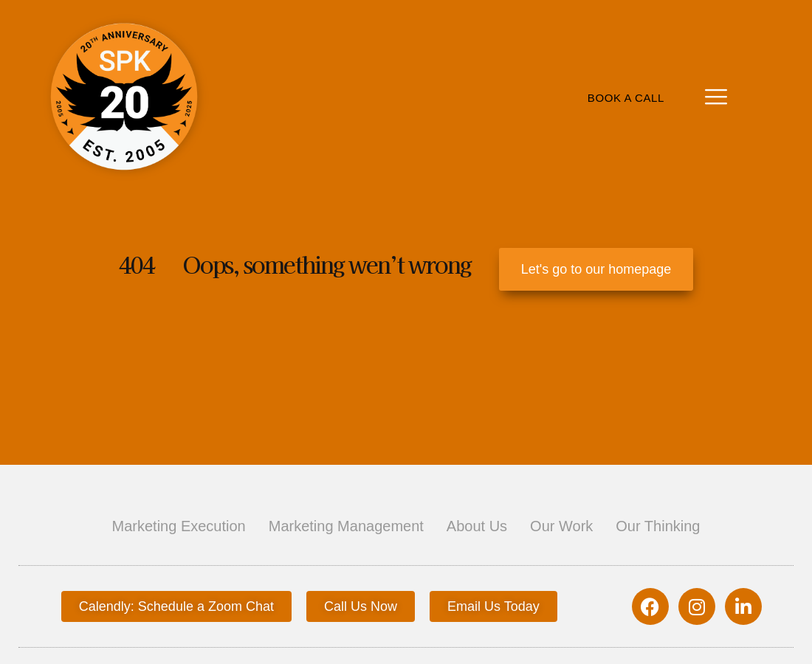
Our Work (561, 526)
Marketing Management (346, 526)
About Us (477, 526)
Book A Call (626, 98)
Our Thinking (658, 526)
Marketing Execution (179, 526)
